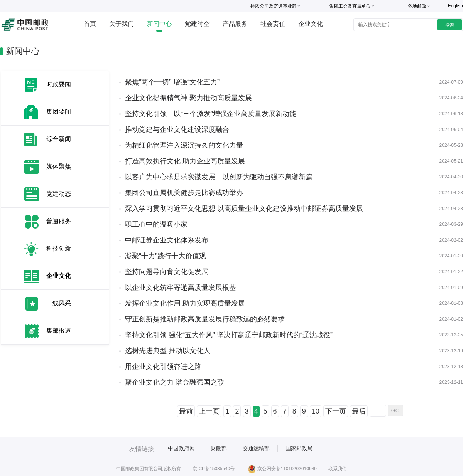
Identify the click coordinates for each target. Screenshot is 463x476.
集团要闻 (59, 112)
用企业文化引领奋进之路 (163, 367)
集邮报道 (59, 331)
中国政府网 (181, 448)
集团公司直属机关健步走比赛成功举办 (184, 193)
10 (316, 411)
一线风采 (59, 303)
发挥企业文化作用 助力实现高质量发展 (185, 303)
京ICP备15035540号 (214, 469)
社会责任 (273, 24)
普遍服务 (59, 221)
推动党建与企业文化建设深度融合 (177, 130)
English (455, 6)
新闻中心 (159, 24)
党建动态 (59, 194)
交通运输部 (256, 448)
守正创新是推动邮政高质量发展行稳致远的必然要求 (205, 319)
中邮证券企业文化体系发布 (167, 240)
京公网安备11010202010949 (282, 469)
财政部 (219, 448)
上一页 (209, 411)
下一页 (336, 411)
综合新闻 (59, 139)
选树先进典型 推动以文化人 (168, 351)
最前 (186, 411)
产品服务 (235, 24)
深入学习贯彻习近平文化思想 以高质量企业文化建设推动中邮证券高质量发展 (244, 209)
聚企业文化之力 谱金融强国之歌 (175, 382)
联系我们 (338, 469)
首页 (90, 24)
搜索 (449, 25)
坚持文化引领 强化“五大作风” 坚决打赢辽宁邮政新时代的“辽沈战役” (229, 335)
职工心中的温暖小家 (156, 224)
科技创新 (59, 248)
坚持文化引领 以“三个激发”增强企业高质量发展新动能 (211, 114)
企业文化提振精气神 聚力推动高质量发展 (188, 98)
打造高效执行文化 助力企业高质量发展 (185, 161)
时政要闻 (59, 84)
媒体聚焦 (59, 166)
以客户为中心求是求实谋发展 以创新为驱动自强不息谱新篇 (219, 177)
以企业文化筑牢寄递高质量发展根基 (181, 288)
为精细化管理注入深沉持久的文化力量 (184, 145)
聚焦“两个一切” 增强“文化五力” (172, 82)
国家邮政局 (299, 448)
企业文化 (311, 24)
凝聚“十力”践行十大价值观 (166, 256)
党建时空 (197, 24)
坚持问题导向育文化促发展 (167, 272)
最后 (359, 411)
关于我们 (122, 24)
